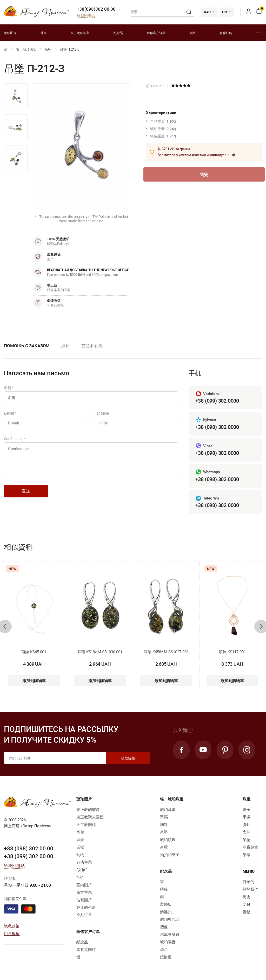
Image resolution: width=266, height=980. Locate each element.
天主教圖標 (86, 824)
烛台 (164, 949)
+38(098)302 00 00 (96, 9)
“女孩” (82, 870)
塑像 (164, 927)
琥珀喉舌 (168, 942)
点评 (65, 346)
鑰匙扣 (166, 912)
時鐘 (164, 889)
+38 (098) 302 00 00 (29, 848)
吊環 (164, 847)
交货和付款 (92, 346)
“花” (80, 877)
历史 (247, 897)
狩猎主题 (84, 862)
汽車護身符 (170, 934)
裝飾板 (166, 904)
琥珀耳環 (168, 809)
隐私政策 (12, 926)
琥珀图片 (10, 33)
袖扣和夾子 (170, 855)
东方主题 (84, 892)
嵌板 (80, 847)
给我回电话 (86, 16)
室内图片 (84, 885)
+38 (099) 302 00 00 (29, 856)
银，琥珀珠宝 (80, 33)
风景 (80, 839)
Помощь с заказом (27, 346)
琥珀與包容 (170, 919)
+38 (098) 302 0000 (217, 427)
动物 (80, 855)
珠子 (247, 809)
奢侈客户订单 (156, 33)
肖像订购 (226, 33)
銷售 (193, 33)
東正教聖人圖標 (90, 817)
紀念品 (82, 942)
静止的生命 (86, 907)
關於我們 (250, 889)
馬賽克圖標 (86, 949)
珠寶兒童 (250, 847)
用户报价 (12, 934)
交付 (247, 904)
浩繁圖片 (84, 900)
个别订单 (84, 915)
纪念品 (118, 33)
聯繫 (247, 912)
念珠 (247, 832)
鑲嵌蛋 (166, 957)
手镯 (164, 817)
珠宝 (44, 33)
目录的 (248, 882)
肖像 (80, 832)
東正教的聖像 (88, 809)
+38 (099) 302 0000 (217, 401)
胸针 (164, 824)
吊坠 (48, 49)
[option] (16, 96)
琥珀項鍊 (168, 839)
